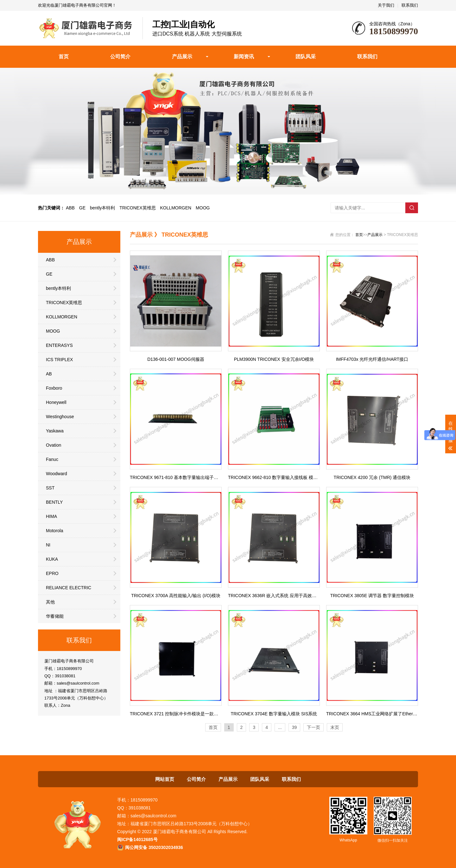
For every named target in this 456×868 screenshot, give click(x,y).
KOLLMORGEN (176, 208)
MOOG (203, 208)
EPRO (52, 573)
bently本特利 (102, 208)
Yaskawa (55, 431)
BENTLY (54, 502)
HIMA (51, 516)
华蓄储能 (55, 616)
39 (294, 727)
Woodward (57, 474)
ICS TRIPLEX (59, 360)
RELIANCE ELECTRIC (69, 588)
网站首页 (165, 779)
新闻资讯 (244, 57)
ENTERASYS (59, 345)
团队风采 (306, 57)
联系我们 (410, 5)
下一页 (313, 727)
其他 (50, 602)
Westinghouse (60, 417)
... (280, 727)
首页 (64, 57)
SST (50, 488)
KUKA (52, 559)
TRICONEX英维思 (137, 208)
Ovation (54, 445)
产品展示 (182, 57)
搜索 (412, 208)
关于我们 (386, 5)
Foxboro (54, 388)
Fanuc (52, 459)
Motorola (54, 531)
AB (49, 374)
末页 (335, 727)
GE (82, 208)
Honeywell (56, 402)
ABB (70, 208)
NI (48, 545)
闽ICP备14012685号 (137, 839)
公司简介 (120, 57)
